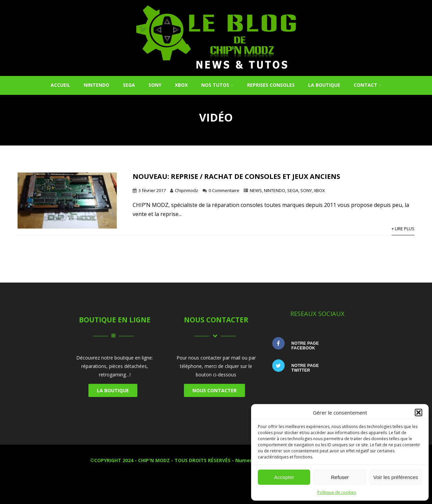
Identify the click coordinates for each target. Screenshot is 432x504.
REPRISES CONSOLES (271, 85)
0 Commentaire (224, 190)
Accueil (60, 85)
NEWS (256, 190)
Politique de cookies (337, 492)
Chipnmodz (186, 190)
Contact (368, 85)
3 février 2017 (152, 190)
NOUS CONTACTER (214, 390)
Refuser (340, 477)
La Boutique (324, 85)
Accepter (284, 477)
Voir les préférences (396, 477)
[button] (418, 413)
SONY (155, 85)
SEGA (129, 85)
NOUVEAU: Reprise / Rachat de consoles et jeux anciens (236, 176)
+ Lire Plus (403, 229)
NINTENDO (97, 85)
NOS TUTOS (217, 85)
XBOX (181, 85)
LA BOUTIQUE (113, 390)
